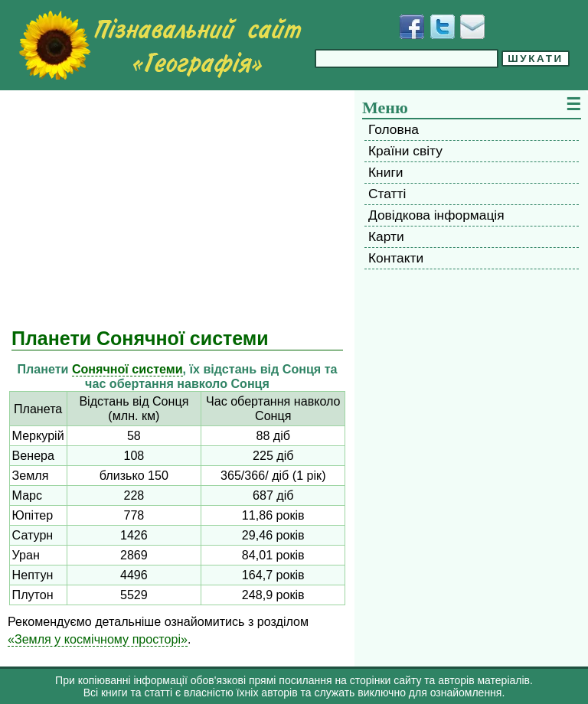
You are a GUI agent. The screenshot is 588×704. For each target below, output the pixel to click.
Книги (385, 172)
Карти (386, 236)
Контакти (396, 258)
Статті (387, 194)
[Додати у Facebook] (412, 27)
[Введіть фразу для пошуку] (407, 59)
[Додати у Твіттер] (443, 27)
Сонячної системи (127, 369)
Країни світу (405, 151)
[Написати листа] (472, 27)
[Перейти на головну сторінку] (160, 45)
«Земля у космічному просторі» (98, 639)
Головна (394, 129)
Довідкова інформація (436, 215)
